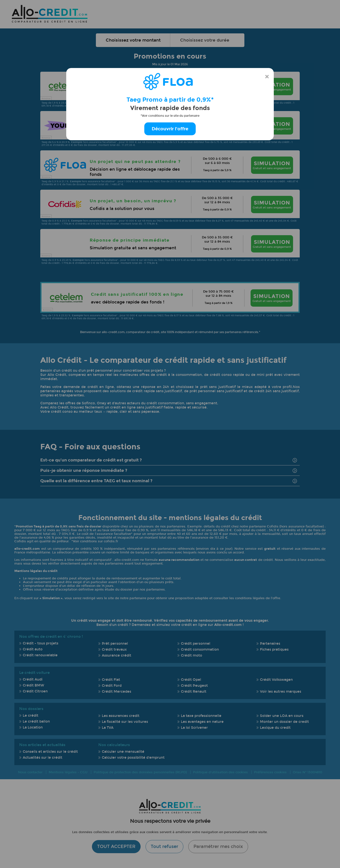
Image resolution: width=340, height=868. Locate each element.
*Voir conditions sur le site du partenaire (170, 116)
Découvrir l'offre (170, 129)
